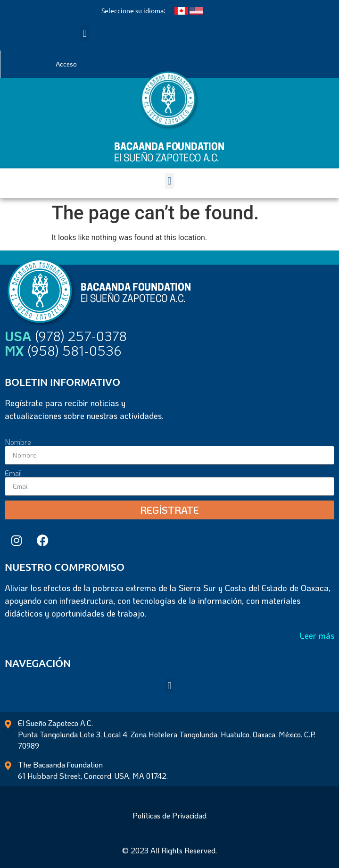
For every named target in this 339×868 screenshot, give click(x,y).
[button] (85, 33)
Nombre (18, 442)
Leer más (317, 635)
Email (13, 473)
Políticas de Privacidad (169, 815)
